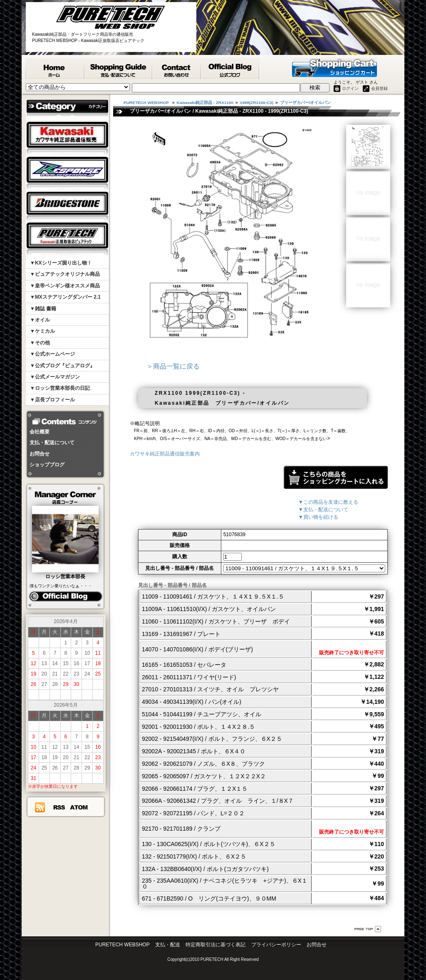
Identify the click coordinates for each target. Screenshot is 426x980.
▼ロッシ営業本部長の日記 (60, 388)
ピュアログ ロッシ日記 (66, 596)
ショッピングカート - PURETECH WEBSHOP (334, 67)
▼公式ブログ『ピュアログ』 (62, 366)
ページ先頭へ (368, 929)
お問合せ (40, 454)
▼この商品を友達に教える (328, 502)
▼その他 (40, 343)
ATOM (79, 807)
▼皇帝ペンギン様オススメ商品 (65, 286)
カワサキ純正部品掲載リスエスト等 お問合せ (177, 69)
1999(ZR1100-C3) (257, 103)
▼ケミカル (42, 331)
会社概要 (40, 432)
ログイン (350, 88)
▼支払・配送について (323, 510)
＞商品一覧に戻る (173, 366)
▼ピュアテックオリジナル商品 (65, 274)
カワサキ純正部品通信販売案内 (165, 454)
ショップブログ (47, 465)
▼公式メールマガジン (55, 377)
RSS (59, 807)
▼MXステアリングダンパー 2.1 (65, 297)
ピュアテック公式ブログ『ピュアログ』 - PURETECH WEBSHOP (230, 69)
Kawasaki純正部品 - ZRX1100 (205, 103)
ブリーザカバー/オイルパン (306, 103)
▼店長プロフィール (52, 400)
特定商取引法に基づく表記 (215, 945)
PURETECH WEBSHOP (55, 69)
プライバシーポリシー (276, 945)
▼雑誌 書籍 (43, 309)
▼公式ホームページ (52, 354)
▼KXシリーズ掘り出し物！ (61, 263)
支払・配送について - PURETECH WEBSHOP (119, 69)
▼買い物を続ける (318, 517)
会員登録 (379, 88)
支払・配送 (168, 945)
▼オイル (40, 320)
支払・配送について (52, 443)
